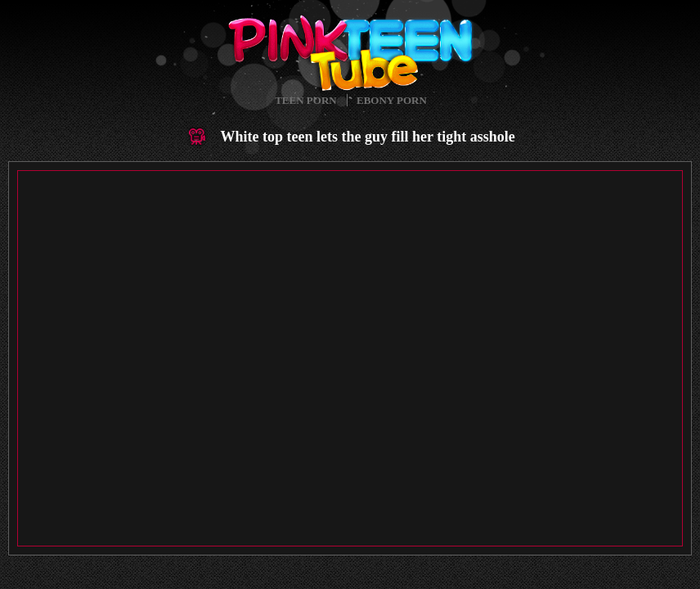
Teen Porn (305, 100)
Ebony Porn (392, 100)
